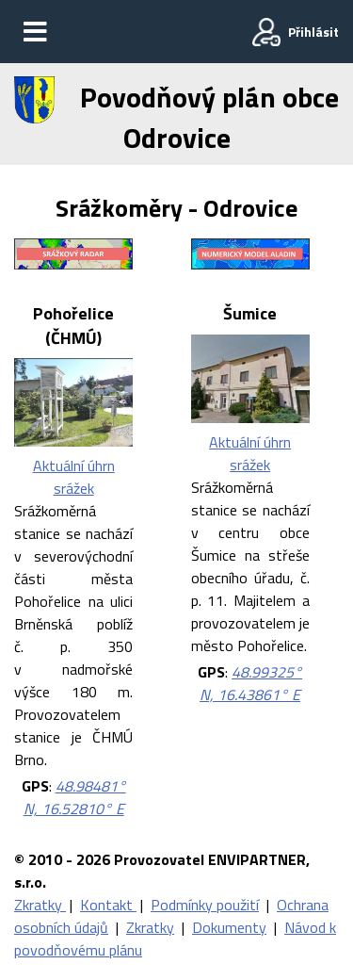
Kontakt (108, 905)
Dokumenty (229, 927)
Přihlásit (313, 32)
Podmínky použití (205, 905)
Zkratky (40, 905)
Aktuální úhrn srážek (74, 477)
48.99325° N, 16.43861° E (251, 683)
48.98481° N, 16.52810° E (75, 797)
